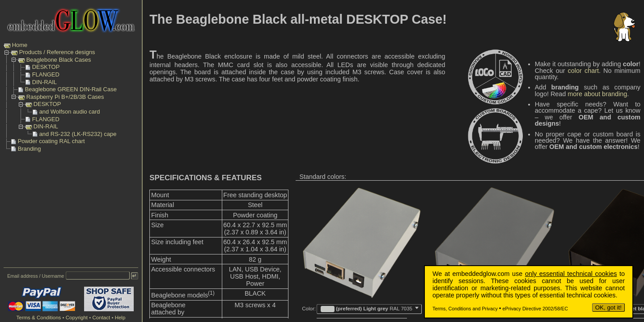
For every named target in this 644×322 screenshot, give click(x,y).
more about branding (597, 94)
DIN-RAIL (44, 82)
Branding (30, 149)
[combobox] (369, 309)
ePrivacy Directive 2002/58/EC (535, 309)
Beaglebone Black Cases (59, 60)
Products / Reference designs (57, 52)
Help (120, 318)
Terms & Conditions (38, 318)
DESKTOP (46, 67)
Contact (102, 318)
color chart (583, 71)
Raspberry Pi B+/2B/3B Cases (65, 97)
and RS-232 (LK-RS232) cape (78, 134)
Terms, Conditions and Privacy (465, 309)
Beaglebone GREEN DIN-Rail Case (71, 89)
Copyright (77, 318)
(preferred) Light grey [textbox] (366, 309)
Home (20, 45)
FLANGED (46, 74)
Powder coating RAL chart (51, 141)
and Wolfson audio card (70, 112)
